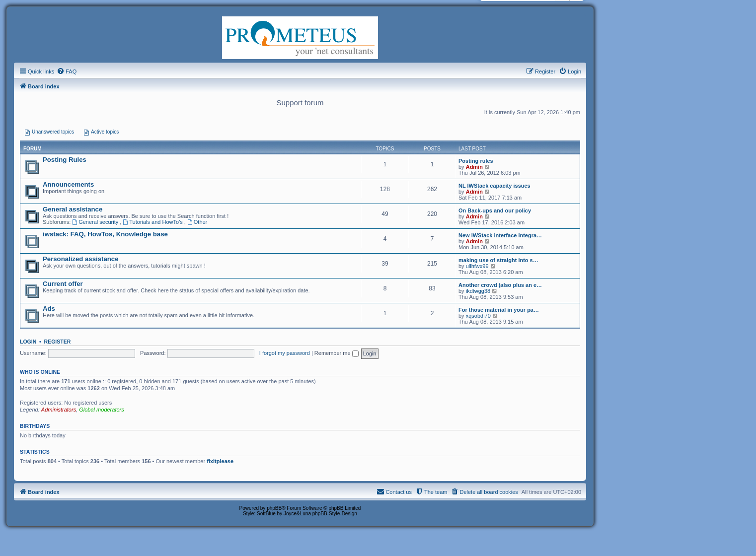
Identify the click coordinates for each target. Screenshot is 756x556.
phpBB (274, 508)
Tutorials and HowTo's (153, 222)
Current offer (63, 284)
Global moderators (102, 410)
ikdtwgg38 (478, 291)
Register (58, 342)
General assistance (73, 209)
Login (28, 342)
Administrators (59, 410)
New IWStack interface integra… (500, 235)
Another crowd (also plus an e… (500, 285)
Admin (474, 167)
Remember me (337, 353)
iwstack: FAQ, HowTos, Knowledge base (105, 234)
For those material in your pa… (499, 310)
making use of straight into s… (498, 260)
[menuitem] (67, 71)
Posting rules (476, 161)
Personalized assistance (80, 259)
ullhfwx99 (477, 266)
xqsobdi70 (478, 316)
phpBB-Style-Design (335, 514)
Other (197, 222)
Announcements (68, 184)
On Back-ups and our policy (495, 210)
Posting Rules (65, 160)
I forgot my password (285, 353)
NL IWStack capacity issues (494, 186)
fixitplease (220, 461)
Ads (49, 309)
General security (96, 222)
